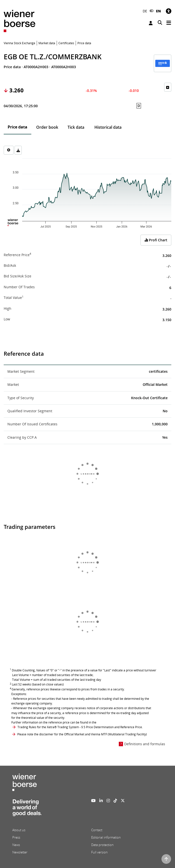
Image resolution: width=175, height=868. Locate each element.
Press (16, 837)
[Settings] (9, 150)
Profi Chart (156, 240)
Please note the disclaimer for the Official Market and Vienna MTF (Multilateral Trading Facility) (82, 734)
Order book (47, 127)
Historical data (108, 127)
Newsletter (20, 852)
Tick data (76, 127)
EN (158, 11)
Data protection (102, 845)
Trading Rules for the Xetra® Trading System (48, 727)
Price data (17, 127)
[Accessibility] (169, 11)
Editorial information (106, 837)
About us (19, 830)
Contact (97, 830)
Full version (99, 852)
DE (145, 11)
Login (151, 23)
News (16, 845)
